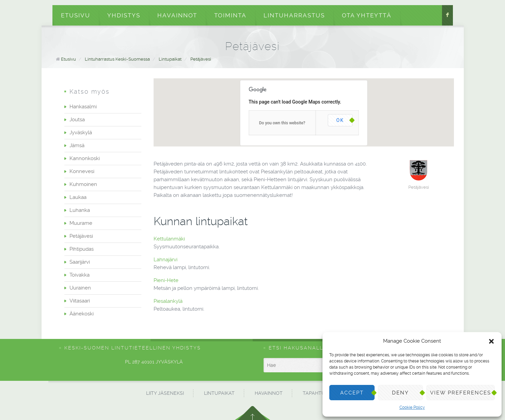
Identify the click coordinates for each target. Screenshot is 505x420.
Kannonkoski (85, 158)
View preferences (461, 393)
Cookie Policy (412, 407)
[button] (491, 341)
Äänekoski (82, 314)
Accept (352, 393)
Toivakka (80, 275)
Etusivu (76, 15)
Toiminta (230, 15)
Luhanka (80, 210)
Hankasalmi (83, 107)
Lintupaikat (170, 59)
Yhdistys (124, 15)
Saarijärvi (80, 262)
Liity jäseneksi (165, 393)
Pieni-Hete (167, 280)
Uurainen (80, 288)
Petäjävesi (201, 59)
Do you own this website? (282, 123)
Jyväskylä (81, 133)
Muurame (81, 223)
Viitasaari (80, 301)
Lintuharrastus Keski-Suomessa (117, 59)
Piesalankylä (169, 301)
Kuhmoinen (83, 184)
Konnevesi (82, 171)
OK (340, 120)
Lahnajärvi (166, 260)
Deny (400, 393)
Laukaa (78, 197)
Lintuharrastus (294, 15)
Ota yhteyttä (367, 15)
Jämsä (77, 145)
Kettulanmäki (170, 239)
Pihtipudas (82, 249)
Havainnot (177, 15)
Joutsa (77, 120)
